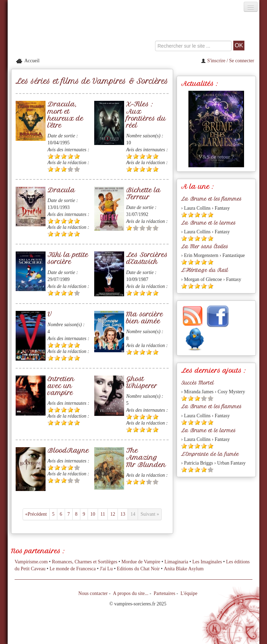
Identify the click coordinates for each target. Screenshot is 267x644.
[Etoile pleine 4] (70, 156)
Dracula (61, 190)
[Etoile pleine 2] (57, 156)
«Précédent (36, 514)
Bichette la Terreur (143, 194)
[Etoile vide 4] (70, 169)
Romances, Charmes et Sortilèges (84, 562)
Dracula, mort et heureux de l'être (66, 115)
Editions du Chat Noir (138, 569)
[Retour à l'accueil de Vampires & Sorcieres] (47, 33)
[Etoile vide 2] (136, 228)
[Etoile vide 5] (77, 169)
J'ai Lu (106, 569)
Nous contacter (93, 593)
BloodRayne (68, 450)
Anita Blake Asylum (184, 569)
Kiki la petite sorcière (68, 258)
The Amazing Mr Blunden (146, 457)
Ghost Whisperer (142, 382)
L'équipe (189, 593)
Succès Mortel (197, 383)
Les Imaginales (207, 562)
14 (133, 514)
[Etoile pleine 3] (64, 156)
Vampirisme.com (31, 562)
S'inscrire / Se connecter (228, 61)
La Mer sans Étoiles (205, 247)
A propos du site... (131, 593)
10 (93, 514)
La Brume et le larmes (208, 223)
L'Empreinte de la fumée (210, 454)
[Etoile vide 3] (142, 228)
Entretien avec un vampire (61, 386)
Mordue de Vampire (141, 562)
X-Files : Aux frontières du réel (146, 115)
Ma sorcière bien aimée (145, 318)
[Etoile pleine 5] (77, 156)
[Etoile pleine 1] (51, 156)
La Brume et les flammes (211, 199)
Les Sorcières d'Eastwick (147, 258)
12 (113, 514)
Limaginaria (176, 562)
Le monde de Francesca (73, 569)
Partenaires (164, 593)
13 (123, 514)
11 (103, 514)
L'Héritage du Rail (205, 270)
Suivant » (150, 514)
